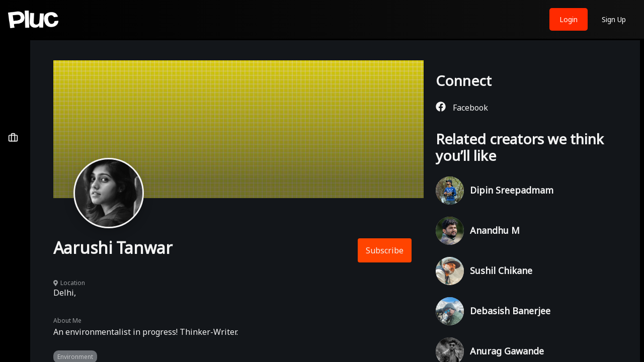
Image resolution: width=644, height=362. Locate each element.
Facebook (462, 107)
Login (569, 19)
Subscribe (385, 250)
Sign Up (614, 19)
